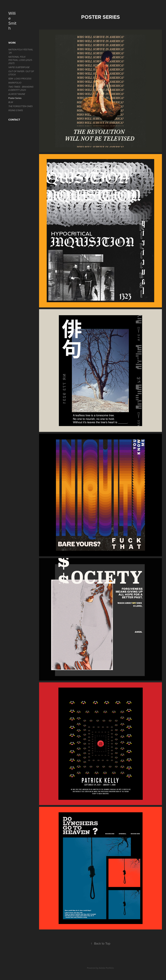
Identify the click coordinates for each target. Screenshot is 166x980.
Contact (14, 120)
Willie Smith (12, 21)
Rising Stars (16, 110)
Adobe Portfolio (106, 968)
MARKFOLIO (15, 83)
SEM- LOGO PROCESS (20, 79)
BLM (11, 102)
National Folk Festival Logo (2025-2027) (21, 60)
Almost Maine (17, 94)
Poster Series (15, 98)
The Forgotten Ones (21, 106)
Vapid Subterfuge (19, 67)
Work (12, 43)
